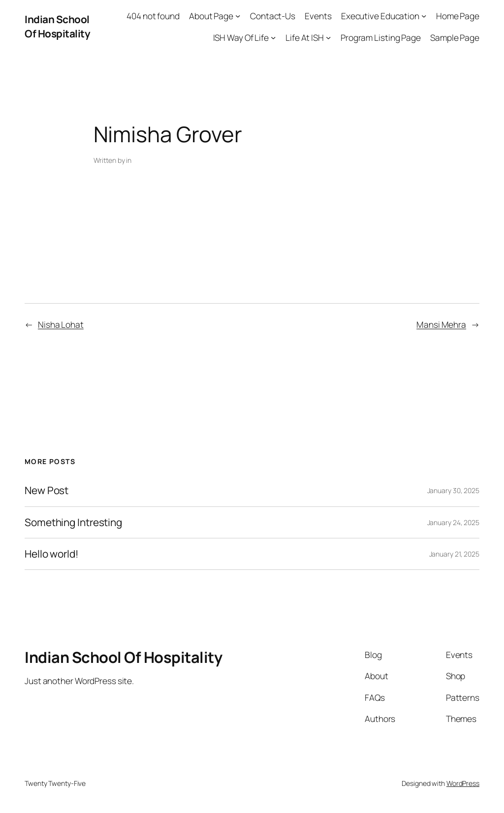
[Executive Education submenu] (424, 16)
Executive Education (380, 16)
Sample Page (455, 37)
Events (318, 16)
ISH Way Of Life (241, 37)
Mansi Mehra (441, 324)
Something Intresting (73, 522)
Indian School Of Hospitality (57, 26)
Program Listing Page (381, 37)
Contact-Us (273, 16)
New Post (47, 490)
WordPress (463, 783)
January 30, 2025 (453, 490)
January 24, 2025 (453, 522)
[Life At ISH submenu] (328, 37)
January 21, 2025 (454, 554)
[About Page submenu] (238, 16)
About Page (211, 16)
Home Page (458, 16)
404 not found (153, 16)
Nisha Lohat (61, 324)
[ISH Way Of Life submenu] (273, 37)
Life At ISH (305, 37)
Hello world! (52, 554)
